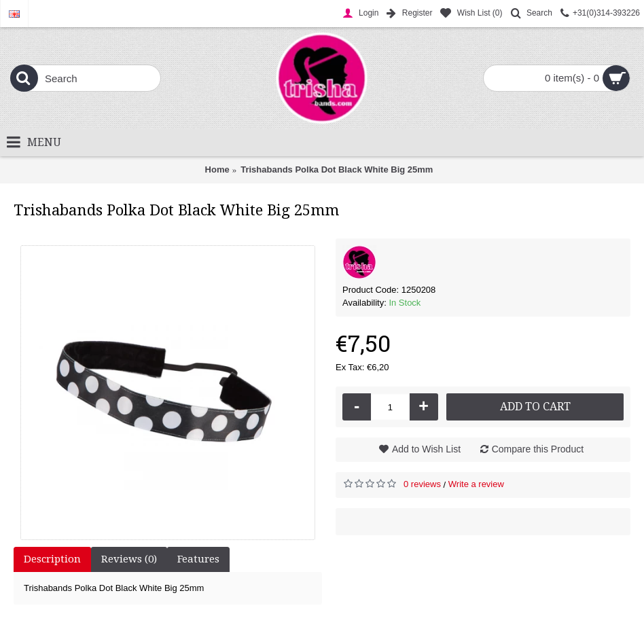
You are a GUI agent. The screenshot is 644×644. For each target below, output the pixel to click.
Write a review (476, 484)
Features (198, 559)
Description (52, 559)
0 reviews (422, 484)
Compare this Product (538, 449)
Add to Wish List (426, 449)
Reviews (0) (129, 559)
